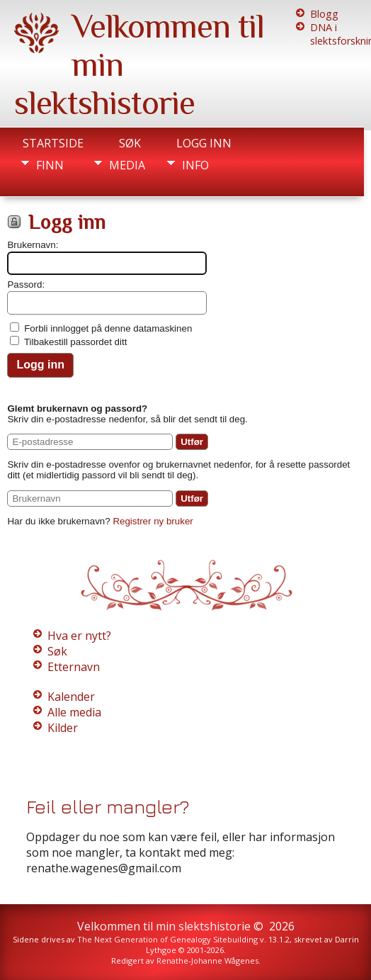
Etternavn (74, 667)
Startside (53, 143)
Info (195, 165)
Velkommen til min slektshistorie (164, 926)
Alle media (74, 712)
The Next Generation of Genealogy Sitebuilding (167, 939)
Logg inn (204, 143)
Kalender (71, 697)
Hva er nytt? (79, 636)
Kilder (63, 728)
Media (127, 165)
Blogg (324, 14)
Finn (50, 165)
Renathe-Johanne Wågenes (207, 961)
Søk (130, 143)
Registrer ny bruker (153, 521)
